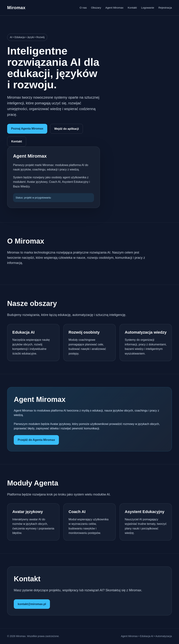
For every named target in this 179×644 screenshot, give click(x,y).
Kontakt (132, 8)
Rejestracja (165, 8)
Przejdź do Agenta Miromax (36, 440)
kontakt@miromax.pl (32, 604)
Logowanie (148, 8)
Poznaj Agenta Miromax (27, 129)
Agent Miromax (114, 8)
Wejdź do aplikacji (67, 129)
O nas (83, 8)
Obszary (96, 8)
